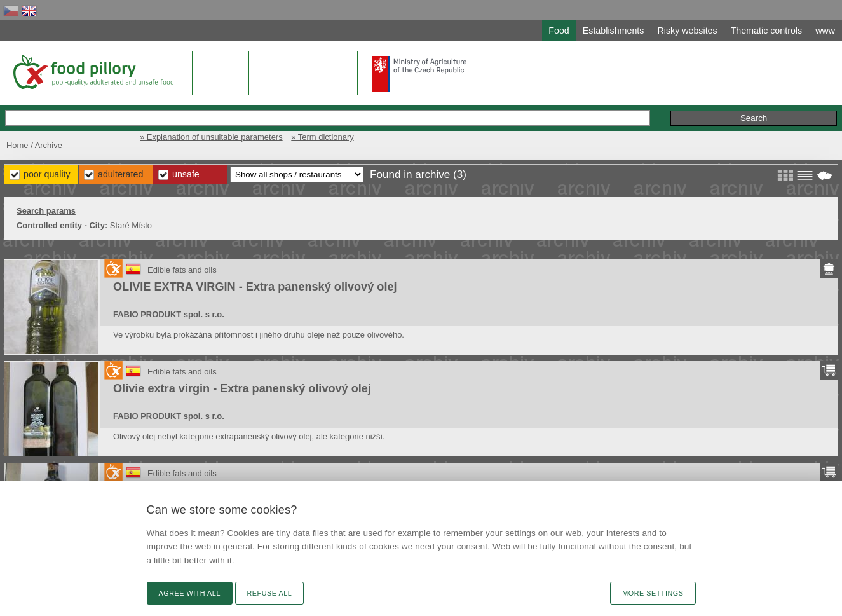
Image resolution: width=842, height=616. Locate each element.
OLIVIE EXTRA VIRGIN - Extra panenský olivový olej (255, 287)
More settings (653, 593)
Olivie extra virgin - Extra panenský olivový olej (242, 388)
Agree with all (190, 593)
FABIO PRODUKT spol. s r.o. (169, 314)
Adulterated (120, 174)
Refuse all (270, 593)
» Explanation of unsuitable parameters (211, 137)
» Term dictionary (322, 137)
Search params (46, 211)
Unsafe (186, 174)
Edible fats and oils (182, 270)
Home (17, 145)
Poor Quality (47, 174)
